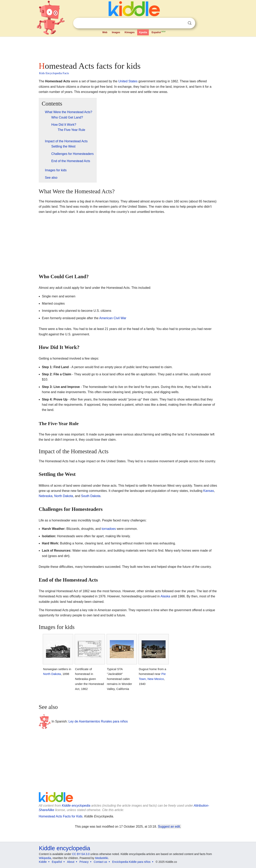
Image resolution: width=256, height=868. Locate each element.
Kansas (208, 491)
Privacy (84, 862)
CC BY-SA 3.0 (81, 854)
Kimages (130, 32)
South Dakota (91, 496)
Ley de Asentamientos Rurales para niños (98, 721)
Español (159, 32)
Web (105, 32)
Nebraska (46, 496)
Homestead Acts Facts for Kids (61, 816)
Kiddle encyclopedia (76, 806)
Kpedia (143, 32)
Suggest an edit (169, 827)
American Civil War (113, 318)
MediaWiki (102, 858)
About (71, 862)
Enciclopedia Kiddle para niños (131, 862)
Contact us (100, 862)
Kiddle (43, 862)
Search (190, 23)
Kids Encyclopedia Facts (54, 73)
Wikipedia (45, 858)
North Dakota (64, 496)
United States (128, 81)
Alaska (165, 596)
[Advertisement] (128, 48)
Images (116, 32)
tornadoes (109, 529)
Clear (181, 23)
